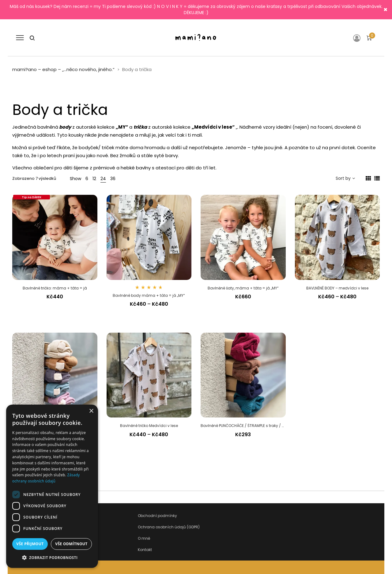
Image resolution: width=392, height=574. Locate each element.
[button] (52, 558)
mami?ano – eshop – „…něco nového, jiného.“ (63, 69)
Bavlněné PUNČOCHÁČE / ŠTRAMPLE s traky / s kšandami (252, 426)
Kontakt (145, 550)
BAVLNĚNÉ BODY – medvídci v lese (337, 288)
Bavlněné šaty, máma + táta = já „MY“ (243, 288)
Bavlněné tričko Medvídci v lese (149, 426)
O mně (144, 538)
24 (103, 179)
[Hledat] (32, 38)
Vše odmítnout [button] (71, 544)
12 (94, 179)
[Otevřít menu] (20, 38)
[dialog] (52, 486)
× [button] (91, 411)
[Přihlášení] (358, 38)
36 (113, 179)
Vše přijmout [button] (30, 544)
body (65, 127)
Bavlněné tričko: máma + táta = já (55, 288)
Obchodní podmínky (157, 516)
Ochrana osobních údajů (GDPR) (169, 527)
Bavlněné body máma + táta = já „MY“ (149, 295)
